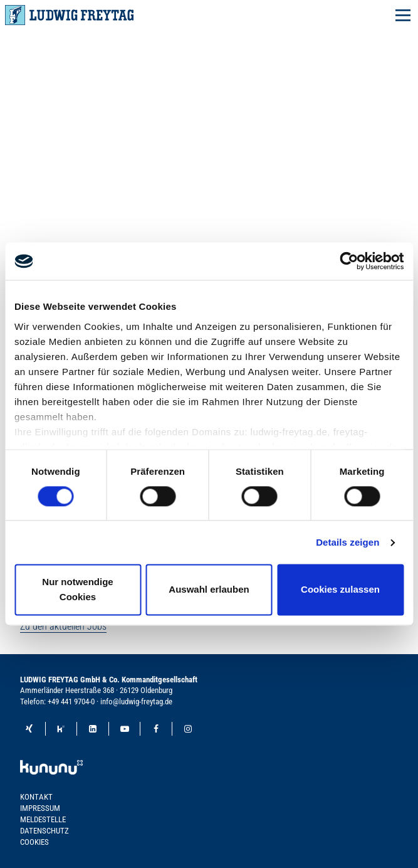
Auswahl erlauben (209, 590)
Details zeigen (347, 542)
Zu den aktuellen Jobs (63, 626)
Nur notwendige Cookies (77, 590)
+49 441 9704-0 (71, 701)
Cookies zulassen (340, 590)
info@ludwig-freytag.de (136, 701)
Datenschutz (44, 831)
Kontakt (36, 797)
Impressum (40, 808)
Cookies (34, 842)
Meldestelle (43, 819)
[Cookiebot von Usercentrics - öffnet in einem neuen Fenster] (349, 261)
